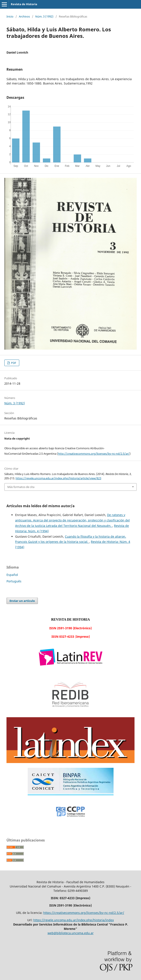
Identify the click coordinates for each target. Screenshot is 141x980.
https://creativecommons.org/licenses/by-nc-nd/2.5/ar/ (84, 913)
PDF (13, 363)
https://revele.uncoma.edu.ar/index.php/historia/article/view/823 (58, 478)
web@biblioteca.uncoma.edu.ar (71, 933)
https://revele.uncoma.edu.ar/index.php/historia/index (74, 920)
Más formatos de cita (21, 487)
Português (14, 581)
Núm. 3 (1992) (44, 16)
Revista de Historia (24, 4)
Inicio (10, 16)
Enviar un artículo (22, 601)
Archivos (24, 16)
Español (12, 575)
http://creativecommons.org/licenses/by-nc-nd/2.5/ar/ (94, 454)
